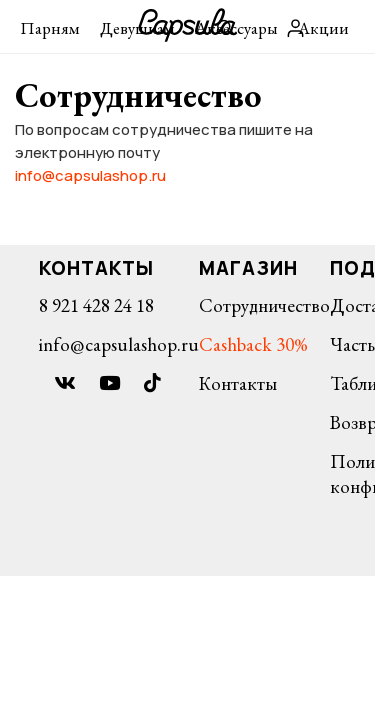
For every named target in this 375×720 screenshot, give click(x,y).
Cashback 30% (253, 344)
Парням (50, 28)
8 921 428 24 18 (96, 305)
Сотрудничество (264, 305)
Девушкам (137, 28)
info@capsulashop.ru (90, 175)
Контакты (238, 383)
